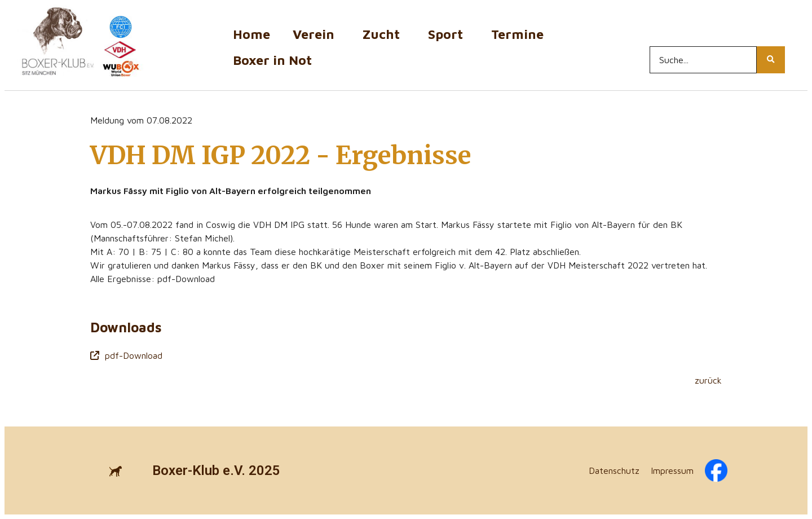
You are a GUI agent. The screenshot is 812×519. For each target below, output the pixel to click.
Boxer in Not (272, 60)
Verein (316, 34)
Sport (448, 34)
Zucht (384, 34)
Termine (520, 34)
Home (251, 34)
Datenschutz (614, 470)
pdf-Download (126, 355)
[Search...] (703, 60)
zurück (708, 380)
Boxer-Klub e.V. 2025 (216, 470)
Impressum (672, 470)
